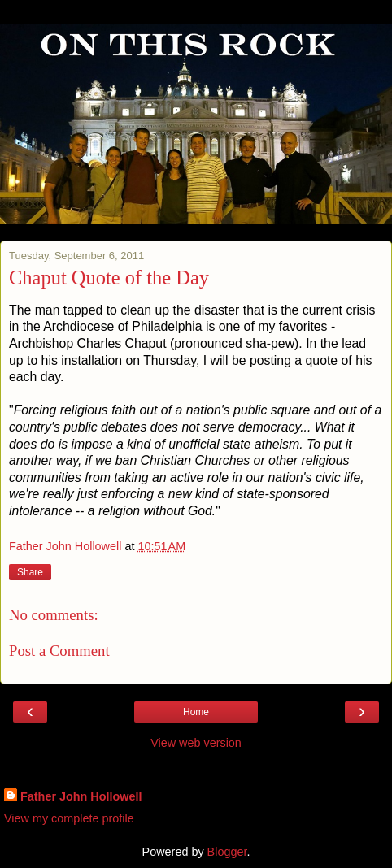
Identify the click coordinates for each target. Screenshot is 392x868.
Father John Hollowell (81, 796)
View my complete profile (69, 818)
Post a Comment (59, 651)
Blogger (227, 852)
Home (196, 712)
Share (30, 572)
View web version (196, 743)
